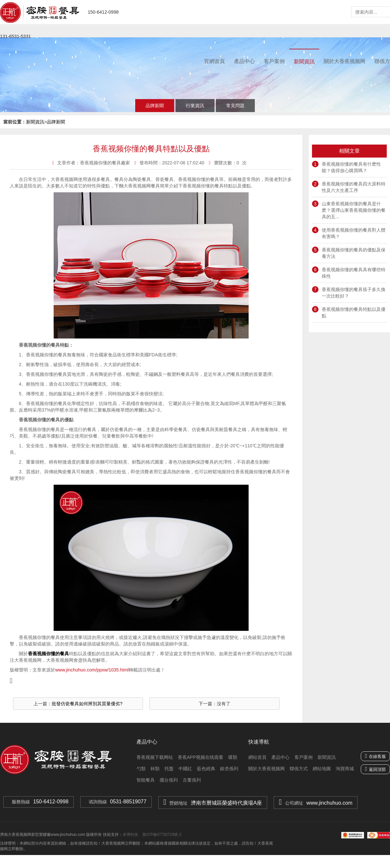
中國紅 (185, 769)
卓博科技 (130, 835)
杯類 (155, 769)
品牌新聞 (155, 106)
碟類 (233, 757)
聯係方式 (299, 769)
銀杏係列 (229, 769)
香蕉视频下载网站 (155, 757)
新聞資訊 (304, 62)
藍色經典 (206, 769)
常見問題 (235, 106)
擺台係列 (169, 780)
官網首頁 (214, 61)
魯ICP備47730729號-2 (161, 835)
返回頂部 (377, 769)
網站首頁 (257, 757)
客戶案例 (274, 61)
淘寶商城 (345, 769)
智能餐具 (146, 780)
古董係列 (192, 780)
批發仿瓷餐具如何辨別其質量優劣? (87, 704)
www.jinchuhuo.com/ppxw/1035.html (92, 670)
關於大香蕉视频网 (344, 61)
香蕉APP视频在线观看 (201, 757)
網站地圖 (322, 769)
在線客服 (375, 756)
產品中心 (244, 61)
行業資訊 (195, 106)
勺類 (141, 769)
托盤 (169, 769)
